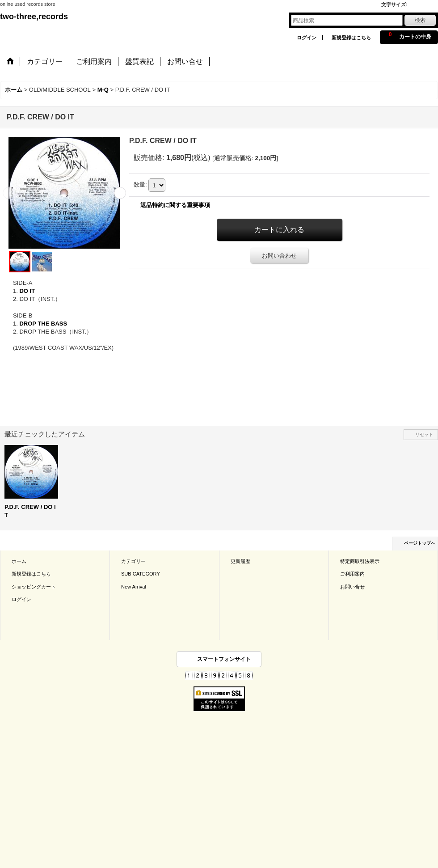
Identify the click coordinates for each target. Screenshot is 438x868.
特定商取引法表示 (360, 561)
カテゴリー (133, 561)
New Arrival (134, 587)
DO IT (27, 291)
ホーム (19, 561)
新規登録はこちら (351, 38)
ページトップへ (420, 543)
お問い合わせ (279, 256)
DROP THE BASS (43, 324)
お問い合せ (352, 587)
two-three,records (34, 17)
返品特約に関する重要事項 (175, 205)
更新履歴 (240, 561)
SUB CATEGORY (141, 574)
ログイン (307, 38)
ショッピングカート (34, 587)
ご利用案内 (352, 574)
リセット (424, 434)
